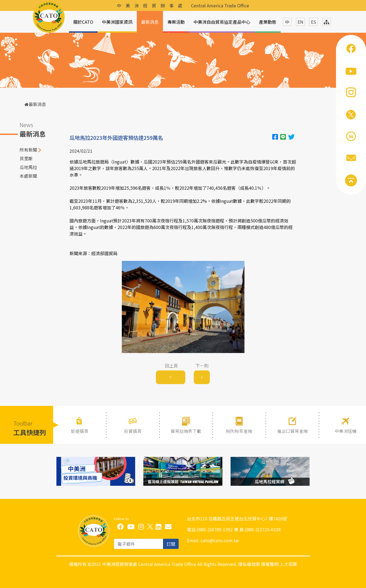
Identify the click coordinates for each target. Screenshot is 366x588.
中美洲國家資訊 (117, 22)
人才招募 (288, 564)
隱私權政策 (249, 564)
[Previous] (171, 377)
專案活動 (176, 22)
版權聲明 (270, 564)
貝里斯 (26, 158)
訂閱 (171, 544)
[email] (139, 544)
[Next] (202, 377)
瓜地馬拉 (28, 167)
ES (314, 22)
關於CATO (83, 22)
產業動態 (268, 22)
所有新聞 (28, 150)
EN (300, 22)
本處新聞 (28, 176)
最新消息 (150, 22)
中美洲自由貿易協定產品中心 (222, 22)
